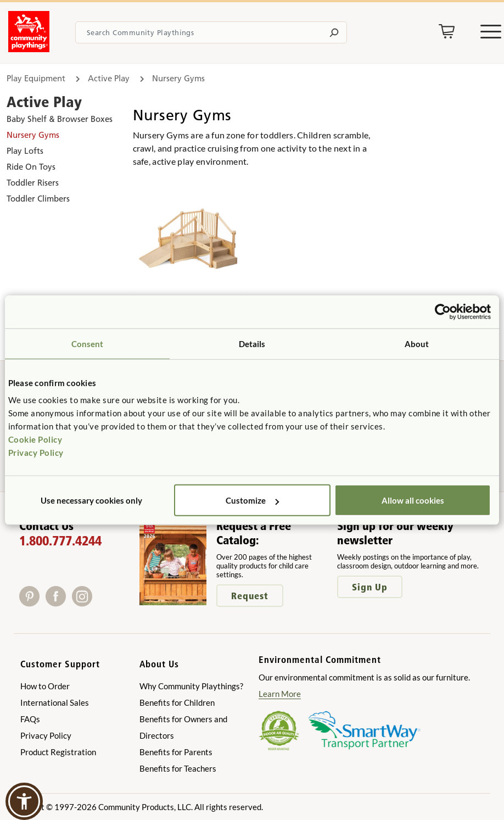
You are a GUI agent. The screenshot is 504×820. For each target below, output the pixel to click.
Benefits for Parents (176, 752)
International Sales (55, 702)
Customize (252, 500)
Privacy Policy (36, 453)
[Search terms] (211, 32)
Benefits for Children (177, 702)
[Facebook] (59, 603)
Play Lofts (25, 151)
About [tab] (417, 343)
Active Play (109, 78)
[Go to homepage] (29, 49)
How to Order (45, 686)
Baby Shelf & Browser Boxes (60, 119)
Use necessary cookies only (91, 500)
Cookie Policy (35, 439)
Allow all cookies (413, 500)
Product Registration (58, 752)
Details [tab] (252, 343)
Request (250, 596)
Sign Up (370, 587)
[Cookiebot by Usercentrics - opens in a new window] (443, 311)
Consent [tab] (88, 343)
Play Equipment (36, 78)
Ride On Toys (31, 167)
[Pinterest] (32, 603)
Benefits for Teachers (178, 768)
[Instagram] (84, 603)
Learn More (280, 694)
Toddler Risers (33, 183)
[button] (24, 801)
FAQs (30, 719)
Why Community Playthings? (191, 686)
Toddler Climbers (38, 199)
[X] (99, 603)
